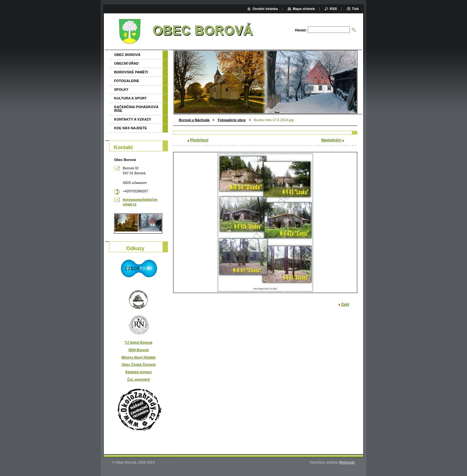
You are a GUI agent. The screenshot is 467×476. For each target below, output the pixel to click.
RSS (333, 9)
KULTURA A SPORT (130, 98)
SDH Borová (139, 350)
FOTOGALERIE (127, 81)
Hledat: (301, 30)
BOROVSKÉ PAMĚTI (131, 72)
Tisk (355, 9)
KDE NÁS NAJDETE (131, 128)
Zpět (345, 304)
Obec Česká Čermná (139, 364)
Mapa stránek (304, 9)
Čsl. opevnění (139, 379)
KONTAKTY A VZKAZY (133, 119)
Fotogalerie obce (232, 120)
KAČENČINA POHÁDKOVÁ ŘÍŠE (136, 109)
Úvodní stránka (265, 9)
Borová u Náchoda (194, 120)
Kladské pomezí (139, 372)
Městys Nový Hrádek (139, 357)
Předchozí (199, 140)
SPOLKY (121, 89)
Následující (331, 140)
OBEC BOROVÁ (127, 55)
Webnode (347, 462)
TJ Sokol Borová (138, 342)
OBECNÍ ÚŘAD (126, 63)
